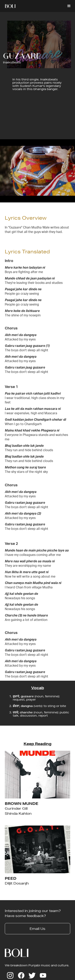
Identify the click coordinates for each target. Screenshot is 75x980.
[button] (69, 6)
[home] (10, 6)
